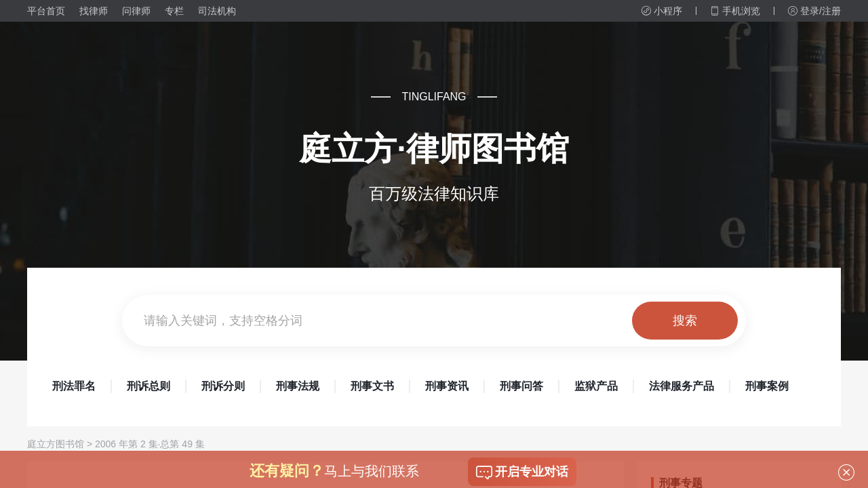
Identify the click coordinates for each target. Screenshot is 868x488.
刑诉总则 (149, 386)
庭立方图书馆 (56, 444)
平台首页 (46, 11)
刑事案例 (767, 386)
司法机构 (217, 11)
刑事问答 (521, 386)
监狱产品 (596, 386)
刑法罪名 (74, 386)
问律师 (136, 11)
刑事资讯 (447, 386)
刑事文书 (372, 386)
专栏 (174, 11)
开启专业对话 (522, 472)
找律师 (94, 11)
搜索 (685, 321)
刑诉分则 (223, 386)
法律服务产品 (682, 386)
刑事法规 (298, 386)
